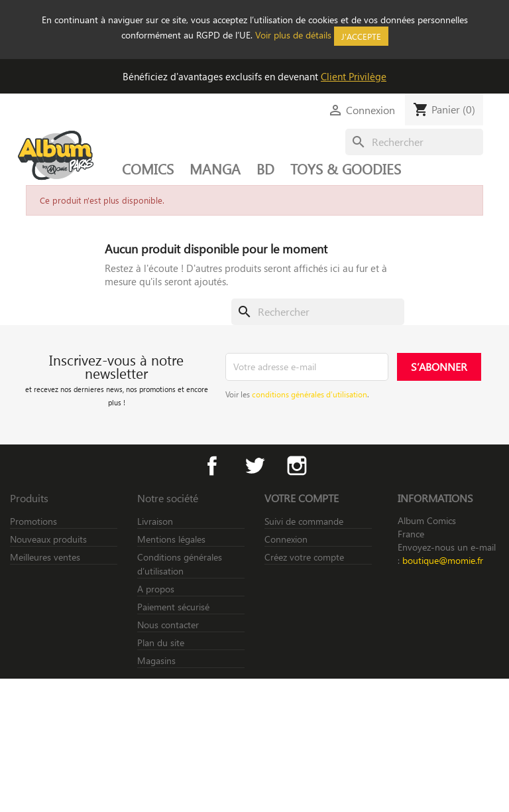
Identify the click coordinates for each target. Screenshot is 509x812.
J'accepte (361, 36)
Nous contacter (168, 625)
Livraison (155, 521)
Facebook (212, 466)
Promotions (33, 521)
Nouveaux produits (48, 539)
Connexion (286, 539)
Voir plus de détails (293, 35)
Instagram (297, 466)
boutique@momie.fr (443, 560)
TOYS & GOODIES (346, 169)
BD (265, 169)
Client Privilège (354, 76)
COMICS (148, 169)
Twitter (254, 466)
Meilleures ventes (45, 557)
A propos (156, 589)
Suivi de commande (304, 521)
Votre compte (302, 498)
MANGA (215, 169)
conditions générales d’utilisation (310, 394)
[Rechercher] (414, 142)
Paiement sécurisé (173, 607)
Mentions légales (171, 539)
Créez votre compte (304, 557)
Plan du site (161, 643)
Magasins (156, 660)
